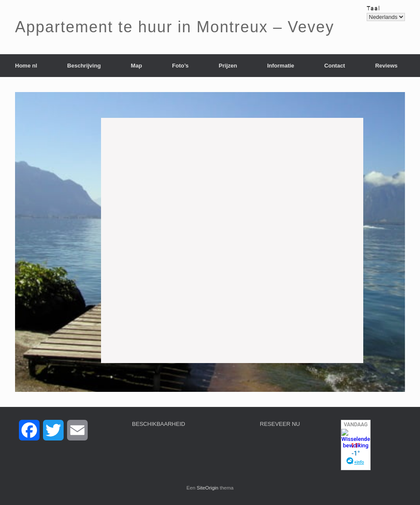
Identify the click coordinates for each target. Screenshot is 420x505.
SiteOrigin (208, 488)
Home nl (26, 66)
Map (136, 66)
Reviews (386, 66)
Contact (334, 66)
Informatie (281, 66)
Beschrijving (84, 66)
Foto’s (180, 66)
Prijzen (228, 66)
